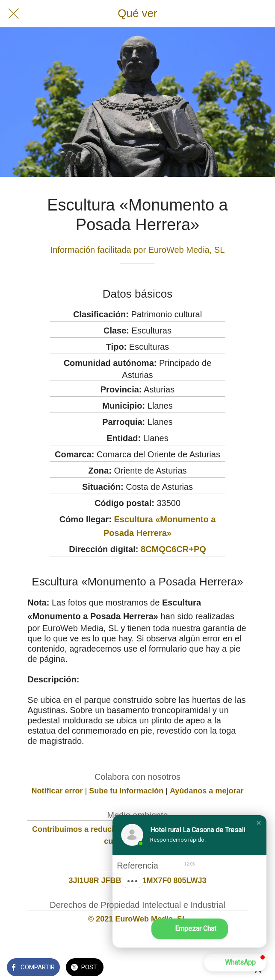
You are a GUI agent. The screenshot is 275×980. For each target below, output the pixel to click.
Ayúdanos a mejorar (207, 791)
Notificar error (57, 791)
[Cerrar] (14, 14)
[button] (259, 823)
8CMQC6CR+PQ (173, 549)
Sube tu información (126, 791)
